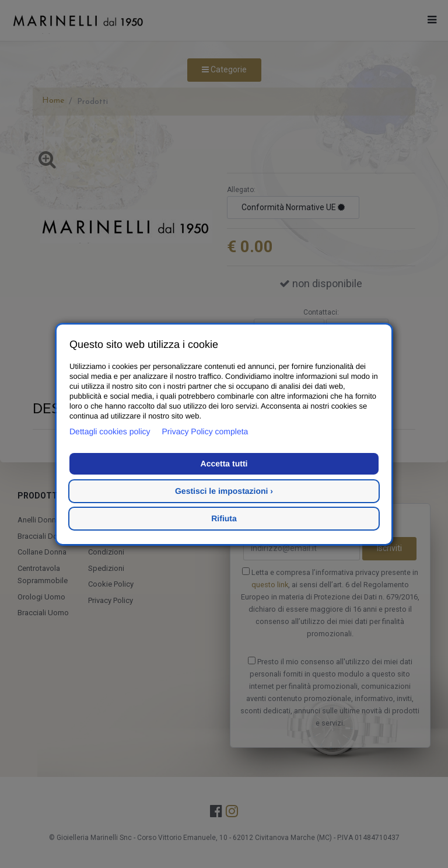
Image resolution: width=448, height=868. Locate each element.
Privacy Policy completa (205, 431)
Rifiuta (224, 518)
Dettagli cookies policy (110, 431)
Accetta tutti (224, 463)
